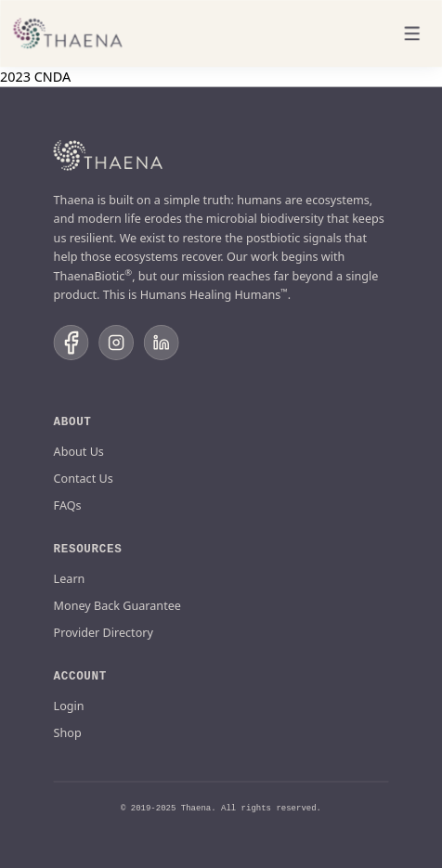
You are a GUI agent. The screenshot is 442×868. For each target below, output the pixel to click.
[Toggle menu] (412, 33)
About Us (79, 451)
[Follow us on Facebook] (71, 343)
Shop (68, 732)
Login (69, 705)
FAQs (68, 505)
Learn (70, 578)
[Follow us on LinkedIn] (162, 343)
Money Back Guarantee (117, 605)
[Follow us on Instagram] (116, 343)
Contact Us (84, 478)
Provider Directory (104, 632)
